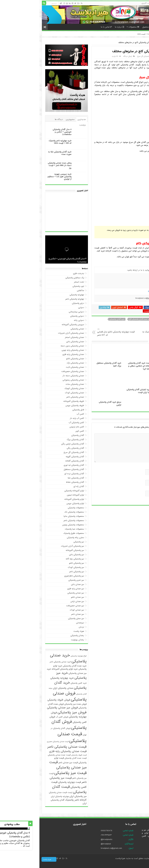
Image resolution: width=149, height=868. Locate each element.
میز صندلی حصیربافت (36, 606)
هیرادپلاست (81, 858)
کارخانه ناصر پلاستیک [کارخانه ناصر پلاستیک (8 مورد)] (36, 800)
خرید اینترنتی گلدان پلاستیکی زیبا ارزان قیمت (99, 391)
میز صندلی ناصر (38, 614)
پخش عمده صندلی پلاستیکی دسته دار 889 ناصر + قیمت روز (20, 165)
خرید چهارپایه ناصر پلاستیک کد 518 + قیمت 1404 (116, 34)
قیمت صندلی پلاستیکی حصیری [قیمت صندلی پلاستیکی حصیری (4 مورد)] (18, 742)
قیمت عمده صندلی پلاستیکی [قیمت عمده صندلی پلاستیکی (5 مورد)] (20, 755)
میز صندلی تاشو (38, 597)
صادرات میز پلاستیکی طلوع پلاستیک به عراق (118, 332)
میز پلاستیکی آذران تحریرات (33, 546)
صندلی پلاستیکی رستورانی (34, 380)
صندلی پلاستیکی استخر (35, 337)
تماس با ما (67, 27)
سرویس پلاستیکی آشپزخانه (33, 325)
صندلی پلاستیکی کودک (35, 393)
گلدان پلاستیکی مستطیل (34, 469)
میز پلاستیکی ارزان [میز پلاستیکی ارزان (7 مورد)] (39, 796)
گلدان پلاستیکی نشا (36, 478)
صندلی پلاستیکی (38, 329)
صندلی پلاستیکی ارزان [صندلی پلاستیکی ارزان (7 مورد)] (24, 688)
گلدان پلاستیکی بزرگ (36, 440)
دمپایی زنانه (39, 320)
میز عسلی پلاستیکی (37, 618)
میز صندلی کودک (37, 610)
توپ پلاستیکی (39, 286)
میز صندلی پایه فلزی (36, 589)
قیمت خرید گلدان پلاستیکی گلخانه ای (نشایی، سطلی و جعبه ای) (100, 366)
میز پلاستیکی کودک (36, 567)
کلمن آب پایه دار (37, 418)
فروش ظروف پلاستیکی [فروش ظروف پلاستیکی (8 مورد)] (19, 700)
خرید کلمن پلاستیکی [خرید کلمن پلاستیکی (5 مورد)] (39, 683)
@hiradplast (66, 844)
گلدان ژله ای (39, 486)
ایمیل (138, 478)
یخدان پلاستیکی (38, 636)
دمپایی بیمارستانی (37, 312)
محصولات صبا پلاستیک (35, 529)
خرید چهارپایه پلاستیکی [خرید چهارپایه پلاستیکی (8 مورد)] (23, 678)
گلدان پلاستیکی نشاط (36, 482)
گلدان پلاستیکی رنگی (36, 448)
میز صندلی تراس (38, 601)
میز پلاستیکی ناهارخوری (35, 576)
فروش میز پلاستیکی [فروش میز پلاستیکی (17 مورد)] (33, 712)
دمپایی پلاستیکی (38, 316)
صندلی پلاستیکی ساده (35, 384)
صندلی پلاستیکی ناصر (36, 397)
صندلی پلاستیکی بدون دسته (33, 346)
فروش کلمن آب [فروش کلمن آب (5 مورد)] (22, 717)
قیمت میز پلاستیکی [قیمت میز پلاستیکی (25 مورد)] (31, 773)
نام (139, 467)
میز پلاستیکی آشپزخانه (35, 550)
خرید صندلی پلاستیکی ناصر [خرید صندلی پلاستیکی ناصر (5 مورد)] (21, 662)
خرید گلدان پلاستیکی (78, 319)
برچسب (43, 125)
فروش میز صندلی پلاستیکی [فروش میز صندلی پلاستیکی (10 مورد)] (23, 708)
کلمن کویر (40, 431)
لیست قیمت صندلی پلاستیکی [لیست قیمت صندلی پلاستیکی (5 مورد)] (21, 792)
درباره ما (80, 27)
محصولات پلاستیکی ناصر (34, 520)
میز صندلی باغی (38, 584)
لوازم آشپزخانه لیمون (36, 495)
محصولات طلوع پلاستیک (34, 533)
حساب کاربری (121, 3)
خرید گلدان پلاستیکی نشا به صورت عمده (20, 153)
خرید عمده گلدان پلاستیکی (126, 319)
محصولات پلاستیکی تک (35, 512)
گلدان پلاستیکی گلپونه (35, 457)
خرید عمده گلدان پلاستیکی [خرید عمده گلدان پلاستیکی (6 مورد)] (35, 666)
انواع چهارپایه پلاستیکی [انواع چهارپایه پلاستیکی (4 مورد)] (39, 656)
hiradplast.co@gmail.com (72, 848)
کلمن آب (41, 414)
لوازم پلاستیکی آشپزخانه (35, 499)
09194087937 (114, 291)
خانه (142, 27)
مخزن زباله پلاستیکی (36, 538)
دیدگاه (137, 431)
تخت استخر (40, 282)
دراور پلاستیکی (39, 303)
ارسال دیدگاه (88, 56)
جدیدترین (42, 119)
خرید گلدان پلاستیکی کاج (133, 322)
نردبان (42, 627)
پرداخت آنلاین (129, 27)
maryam (135, 56)
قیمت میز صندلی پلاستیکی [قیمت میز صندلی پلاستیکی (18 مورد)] (29, 765)
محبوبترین (31, 119)
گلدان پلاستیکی (131, 42)
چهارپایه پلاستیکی (37, 295)
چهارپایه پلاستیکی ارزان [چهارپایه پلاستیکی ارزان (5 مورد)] (20, 796)
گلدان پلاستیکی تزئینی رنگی (33, 444)
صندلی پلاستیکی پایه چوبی (33, 350)
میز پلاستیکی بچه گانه (35, 559)
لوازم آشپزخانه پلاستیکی (35, 491)
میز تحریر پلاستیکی (37, 580)
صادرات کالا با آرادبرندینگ (142, 863)
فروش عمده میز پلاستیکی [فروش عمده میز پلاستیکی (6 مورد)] (36, 704)
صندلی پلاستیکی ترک (36, 363)
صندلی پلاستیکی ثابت (35, 367)
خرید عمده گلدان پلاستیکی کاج (101, 319)
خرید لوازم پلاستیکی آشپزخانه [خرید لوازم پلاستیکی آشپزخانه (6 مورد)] (25, 669)
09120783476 (67, 831)
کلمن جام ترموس (37, 427)
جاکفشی (41, 290)
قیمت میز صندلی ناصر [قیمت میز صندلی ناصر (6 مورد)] (29, 763)
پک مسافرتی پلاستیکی (35, 278)
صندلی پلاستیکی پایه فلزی (34, 354)
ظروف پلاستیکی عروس (35, 405)
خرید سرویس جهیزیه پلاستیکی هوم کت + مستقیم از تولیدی (20, 177)
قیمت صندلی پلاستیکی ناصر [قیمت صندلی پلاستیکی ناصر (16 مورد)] (27, 747)
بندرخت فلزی (39, 273)
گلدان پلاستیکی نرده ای (35, 474)
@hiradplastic (67, 839)
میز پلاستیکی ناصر (37, 572)
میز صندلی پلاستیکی (36, 593)
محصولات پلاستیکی (36, 508)
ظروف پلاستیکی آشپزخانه (34, 401)
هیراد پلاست (39, 631)
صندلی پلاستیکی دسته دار (34, 376)
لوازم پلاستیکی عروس (36, 503)
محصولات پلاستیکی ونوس (34, 525)
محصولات (94, 27)
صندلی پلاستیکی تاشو (36, 359)
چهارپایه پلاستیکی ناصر (35, 299)
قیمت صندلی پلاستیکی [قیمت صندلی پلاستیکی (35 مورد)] (33, 737)
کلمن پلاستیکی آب (37, 423)
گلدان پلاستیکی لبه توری (34, 465)
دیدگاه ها (19, 119)
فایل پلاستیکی (39, 410)
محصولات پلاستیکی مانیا (34, 516)
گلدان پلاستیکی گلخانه (35, 461)
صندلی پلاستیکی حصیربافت (33, 371)
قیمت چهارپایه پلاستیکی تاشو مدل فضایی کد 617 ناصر (77, 332)
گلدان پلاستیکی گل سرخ (106, 56)
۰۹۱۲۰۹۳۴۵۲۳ (67, 835)
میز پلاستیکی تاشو (37, 563)
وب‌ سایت (136, 489)
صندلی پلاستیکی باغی (36, 342)
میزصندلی (41, 623)
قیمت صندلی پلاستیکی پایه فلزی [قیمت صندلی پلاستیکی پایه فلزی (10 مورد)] (28, 751)
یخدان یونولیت (38, 640)
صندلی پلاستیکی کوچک (35, 388)
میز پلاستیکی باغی (37, 555)
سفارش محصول (110, 27)
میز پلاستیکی (39, 542)
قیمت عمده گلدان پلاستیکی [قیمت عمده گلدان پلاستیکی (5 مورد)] (36, 758)
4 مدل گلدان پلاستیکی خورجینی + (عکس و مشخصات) (23, 132)
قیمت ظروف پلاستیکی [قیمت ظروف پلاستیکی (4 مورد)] (39, 755)
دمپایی (42, 308)
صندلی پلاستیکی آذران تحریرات (32, 333)
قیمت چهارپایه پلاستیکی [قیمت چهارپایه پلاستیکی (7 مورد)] (30, 782)
